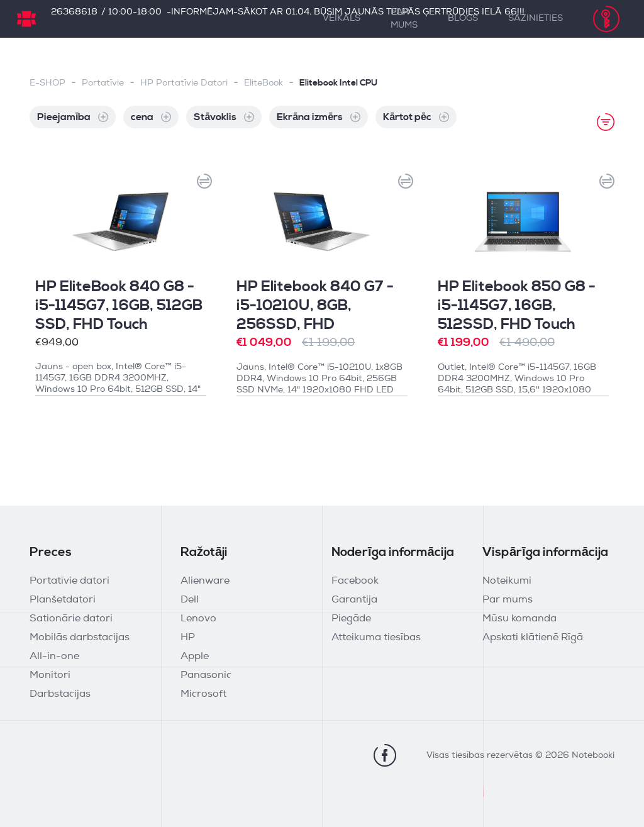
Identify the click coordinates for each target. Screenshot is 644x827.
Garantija (354, 600)
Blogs (463, 19)
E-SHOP (47, 83)
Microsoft (203, 694)
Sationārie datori (71, 619)
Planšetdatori (63, 600)
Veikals (341, 19)
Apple (195, 657)
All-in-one (54, 657)
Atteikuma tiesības (376, 638)
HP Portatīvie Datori (184, 83)
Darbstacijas (60, 694)
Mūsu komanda (519, 619)
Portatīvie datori (69, 581)
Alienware (205, 581)
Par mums (404, 19)
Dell (190, 600)
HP (188, 638)
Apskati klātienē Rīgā (533, 638)
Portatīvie (103, 83)
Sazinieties (536, 19)
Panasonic (206, 675)
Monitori (50, 675)
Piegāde (351, 619)
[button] (201, 185)
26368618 (74, 12)
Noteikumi (507, 581)
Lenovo (198, 619)
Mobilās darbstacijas (80, 638)
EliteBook (264, 83)
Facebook (355, 581)
